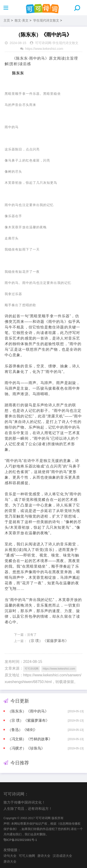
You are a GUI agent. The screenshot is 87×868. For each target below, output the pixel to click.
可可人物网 (27, 856)
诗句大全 (10, 856)
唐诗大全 (44, 856)
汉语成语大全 (62, 856)
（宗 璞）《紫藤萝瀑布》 (48, 641)
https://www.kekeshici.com (44, 49)
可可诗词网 (43, 43)
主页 (7, 20)
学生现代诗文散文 (46, 20)
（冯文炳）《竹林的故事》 (30, 739)
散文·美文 (22, 20)
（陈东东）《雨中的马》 (28, 711)
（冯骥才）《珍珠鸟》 (26, 748)
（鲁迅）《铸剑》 (23, 730)
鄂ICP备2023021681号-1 (20, 840)
